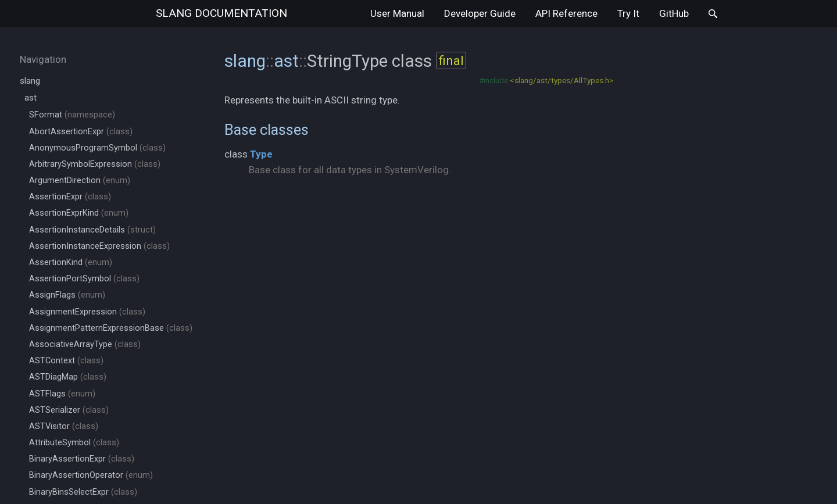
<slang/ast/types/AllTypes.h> (561, 80)
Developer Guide (480, 13)
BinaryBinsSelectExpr (83, 492)
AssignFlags (67, 295)
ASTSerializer (69, 410)
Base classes (267, 130)
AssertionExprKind (79, 213)
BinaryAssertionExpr (82, 459)
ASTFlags (62, 394)
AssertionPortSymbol (84, 279)
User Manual (397, 13)
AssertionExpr (70, 197)
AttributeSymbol (74, 443)
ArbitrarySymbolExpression (95, 164)
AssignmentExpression (87, 312)
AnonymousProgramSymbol (97, 148)
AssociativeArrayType (85, 344)
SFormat (72, 115)
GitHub (674, 13)
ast (31, 98)
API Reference (566, 13)
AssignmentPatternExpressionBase (111, 328)
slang (221, 13)
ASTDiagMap (68, 377)
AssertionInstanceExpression (99, 246)
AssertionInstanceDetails (92, 230)
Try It (628, 13)
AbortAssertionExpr (81, 132)
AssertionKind (71, 262)
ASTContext (66, 361)
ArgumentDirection (80, 180)
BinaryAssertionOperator (91, 475)
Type (261, 154)
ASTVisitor (64, 426)
